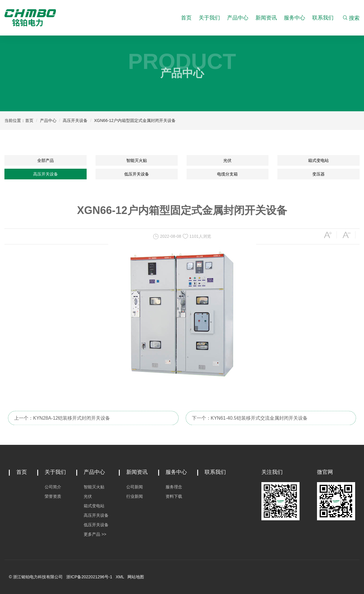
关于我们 (209, 18)
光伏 (227, 160)
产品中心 (238, 18)
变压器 (318, 174)
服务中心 (295, 18)
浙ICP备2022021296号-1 (89, 577)
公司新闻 (135, 487)
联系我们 (323, 18)
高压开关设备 (75, 120)
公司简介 (53, 487)
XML (120, 577)
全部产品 (46, 160)
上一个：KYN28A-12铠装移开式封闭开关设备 (62, 423)
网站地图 (136, 577)
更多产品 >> (95, 534)
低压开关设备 (137, 174)
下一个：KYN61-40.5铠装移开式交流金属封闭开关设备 (250, 423)
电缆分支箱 (227, 174)
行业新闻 (135, 496)
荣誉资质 (53, 496)
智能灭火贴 (137, 160)
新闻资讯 (266, 18)
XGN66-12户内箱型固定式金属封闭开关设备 (135, 120)
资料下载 (174, 496)
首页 (186, 18)
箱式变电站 (318, 160)
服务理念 (174, 487)
